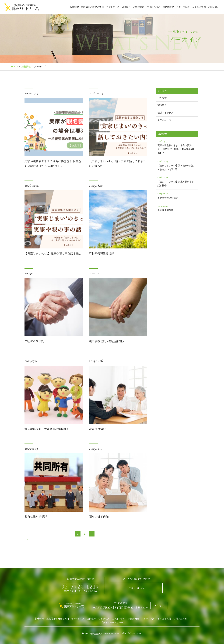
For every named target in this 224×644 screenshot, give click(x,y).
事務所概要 (168, 7)
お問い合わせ (215, 7)
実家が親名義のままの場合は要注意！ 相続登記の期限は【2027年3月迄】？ (177, 147)
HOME (15, 67)
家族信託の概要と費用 (92, 7)
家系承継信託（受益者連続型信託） (47, 429)
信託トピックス (165, 113)
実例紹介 (162, 105)
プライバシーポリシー (112, 622)
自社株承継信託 (34, 341)
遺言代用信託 (97, 429)
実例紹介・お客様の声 (133, 7)
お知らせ (162, 98)
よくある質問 (199, 7)
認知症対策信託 (99, 517)
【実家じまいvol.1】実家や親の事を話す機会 (53, 253)
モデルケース (113, 7)
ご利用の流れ (153, 7)
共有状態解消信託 (36, 517)
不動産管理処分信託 (101, 253)
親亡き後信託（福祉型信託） (107, 341)
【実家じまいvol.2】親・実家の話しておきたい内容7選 (177, 165)
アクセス (159, 605)
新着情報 (74, 7)
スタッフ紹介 (183, 7)
